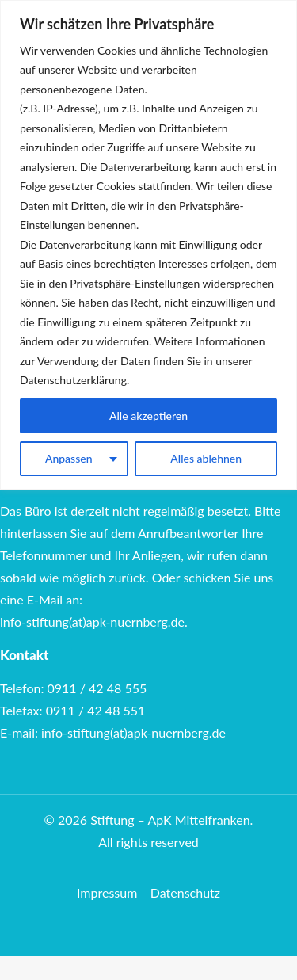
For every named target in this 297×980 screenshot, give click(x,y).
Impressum (107, 892)
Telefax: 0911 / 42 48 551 (72, 710)
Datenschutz (185, 892)
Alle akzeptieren (148, 416)
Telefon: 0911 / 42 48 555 (73, 688)
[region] (148, 245)
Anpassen (69, 458)
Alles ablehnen (206, 458)
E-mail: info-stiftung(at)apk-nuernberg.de (113, 732)
